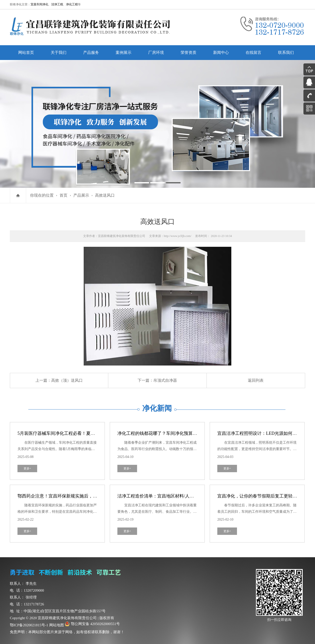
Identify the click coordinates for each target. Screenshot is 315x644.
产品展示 (81, 195)
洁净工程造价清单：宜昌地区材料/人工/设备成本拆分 (170, 496)
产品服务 (91, 52)
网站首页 (26, 52)
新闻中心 (221, 52)
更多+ (27, 468)
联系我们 (286, 52)
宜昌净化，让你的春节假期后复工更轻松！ (259, 496)
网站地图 (57, 625)
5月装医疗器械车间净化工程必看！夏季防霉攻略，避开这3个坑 (79, 433)
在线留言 (253, 52)
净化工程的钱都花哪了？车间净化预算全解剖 (162, 433)
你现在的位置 (42, 195)
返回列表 (256, 380)
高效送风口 (105, 195)
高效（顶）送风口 (67, 380)
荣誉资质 (189, 52)
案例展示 (124, 52)
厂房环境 (156, 52)
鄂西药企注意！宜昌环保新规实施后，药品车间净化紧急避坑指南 (82, 496)
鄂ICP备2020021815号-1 (29, 625)
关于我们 (59, 52)
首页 (63, 195)
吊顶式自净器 (165, 380)
